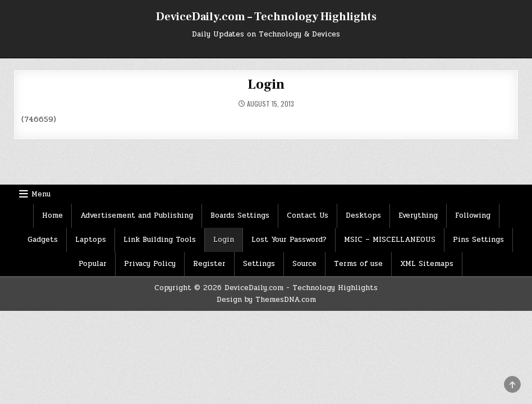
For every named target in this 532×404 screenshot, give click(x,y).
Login (266, 84)
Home (52, 215)
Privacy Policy (150, 264)
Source (304, 264)
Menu (41, 194)
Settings (259, 264)
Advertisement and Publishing (137, 215)
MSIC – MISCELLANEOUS (390, 240)
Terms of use (358, 264)
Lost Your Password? (289, 240)
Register (209, 264)
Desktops (363, 215)
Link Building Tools (160, 240)
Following (473, 215)
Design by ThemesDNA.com (266, 300)
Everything (418, 215)
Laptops (91, 240)
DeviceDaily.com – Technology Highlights (266, 17)
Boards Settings (240, 215)
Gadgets (43, 240)
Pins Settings (478, 240)
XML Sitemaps (427, 264)
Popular (93, 264)
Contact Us (308, 215)
